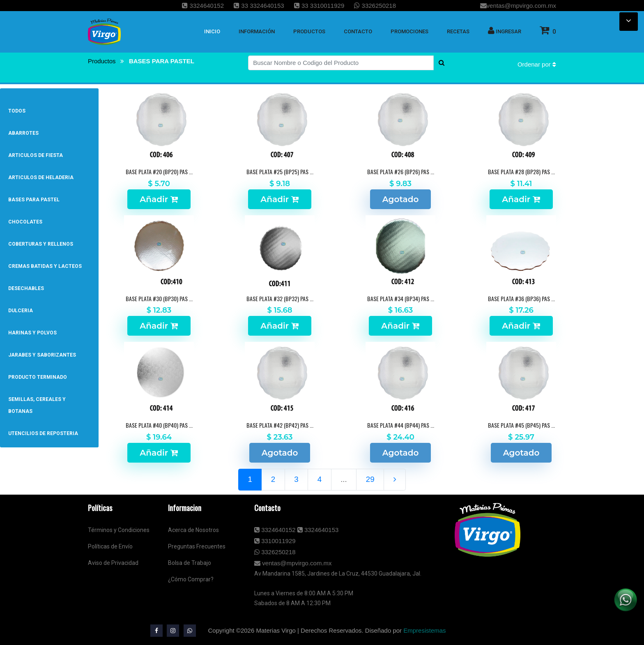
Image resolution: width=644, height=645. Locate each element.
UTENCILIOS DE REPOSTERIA (43, 433)
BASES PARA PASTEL (162, 61)
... (344, 479)
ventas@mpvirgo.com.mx (518, 6)
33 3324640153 (259, 6)
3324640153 (318, 530)
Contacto (358, 31)
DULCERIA (21, 311)
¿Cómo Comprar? (191, 579)
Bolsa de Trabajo (190, 563)
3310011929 (275, 541)
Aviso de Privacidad (113, 563)
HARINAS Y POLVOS (32, 333)
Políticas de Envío (110, 546)
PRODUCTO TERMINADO (38, 377)
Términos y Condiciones (119, 530)
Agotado (401, 199)
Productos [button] (309, 31)
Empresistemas (424, 630)
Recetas (458, 31)
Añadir (159, 199)
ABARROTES (23, 133)
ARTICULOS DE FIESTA (36, 155)
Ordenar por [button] (537, 64)
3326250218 (375, 6)
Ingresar (505, 30)
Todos (17, 111)
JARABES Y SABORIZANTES (42, 355)
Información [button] (257, 31)
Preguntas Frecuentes (197, 546)
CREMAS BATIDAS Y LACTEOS (45, 266)
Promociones (409, 31)
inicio (212, 31)
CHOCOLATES (25, 222)
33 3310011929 (319, 6)
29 (370, 479)
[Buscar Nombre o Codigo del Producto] (341, 63)
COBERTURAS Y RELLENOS (41, 244)
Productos (103, 61)
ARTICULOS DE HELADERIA (41, 177)
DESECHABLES (26, 288)
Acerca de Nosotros (193, 530)
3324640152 (203, 6)
